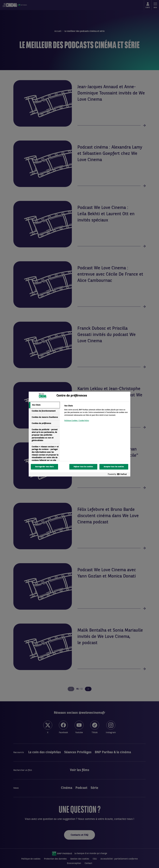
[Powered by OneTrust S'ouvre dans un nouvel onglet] (118, 475)
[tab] (44, 405)
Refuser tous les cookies (83, 467)
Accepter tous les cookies (114, 467)
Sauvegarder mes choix (44, 467)
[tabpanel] (96, 414)
